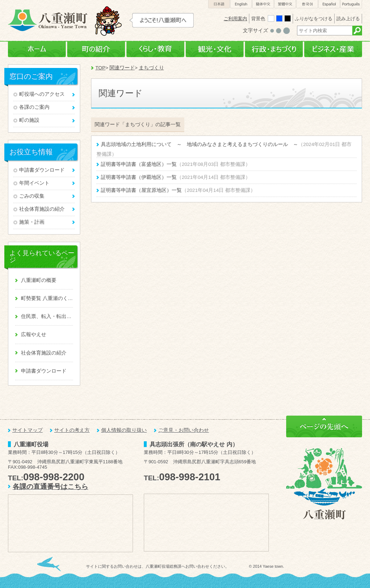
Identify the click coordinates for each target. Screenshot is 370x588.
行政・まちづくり (274, 49)
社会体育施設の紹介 (42, 209)
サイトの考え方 (72, 430)
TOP (100, 68)
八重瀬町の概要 (39, 280)
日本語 (219, 4)
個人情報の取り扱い (124, 430)
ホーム (37, 49)
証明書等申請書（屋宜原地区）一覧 (141, 190)
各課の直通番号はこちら (50, 487)
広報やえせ (34, 334)
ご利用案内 (235, 19)
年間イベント (34, 183)
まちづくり (151, 68)
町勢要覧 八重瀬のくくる (47, 298)
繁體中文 (285, 4)
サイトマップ (27, 430)
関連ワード (122, 68)
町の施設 (29, 120)
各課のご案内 (34, 107)
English (241, 4)
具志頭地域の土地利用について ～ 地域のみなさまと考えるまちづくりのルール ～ (199, 144)
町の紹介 (96, 49)
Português (351, 4)
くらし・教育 (155, 49)
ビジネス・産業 (333, 49)
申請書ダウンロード (42, 170)
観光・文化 (215, 49)
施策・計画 (32, 222)
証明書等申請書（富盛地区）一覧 (139, 164)
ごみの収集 (32, 196)
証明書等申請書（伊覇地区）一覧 (139, 177)
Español (329, 4)
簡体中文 (263, 4)
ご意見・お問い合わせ (184, 430)
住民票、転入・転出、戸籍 (47, 316)
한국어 (307, 4)
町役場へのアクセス (42, 94)
